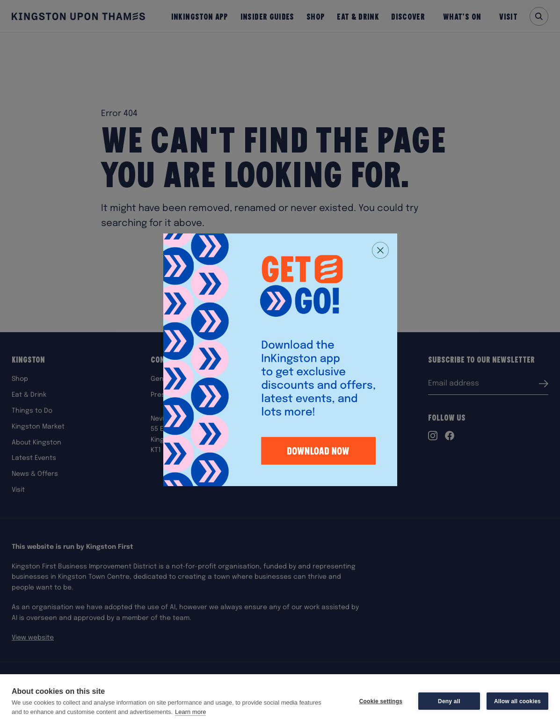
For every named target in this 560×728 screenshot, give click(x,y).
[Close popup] (380, 250)
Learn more (190, 712)
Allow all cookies (517, 701)
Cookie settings (381, 701)
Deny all (449, 701)
